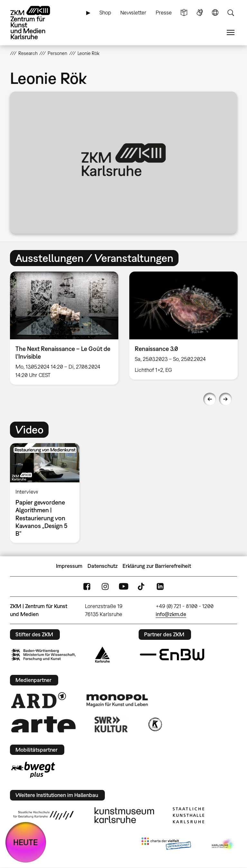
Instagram (105, 586)
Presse (164, 13)
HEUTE (26, 842)
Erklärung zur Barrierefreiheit (157, 566)
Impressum (69, 566)
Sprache (215, 13)
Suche (231, 13)
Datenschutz (103, 566)
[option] (64, 328)
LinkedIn (160, 586)
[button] (124, 163)
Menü (231, 33)
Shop (105, 13)
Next (225, 399)
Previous (210, 399)
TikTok (142, 586)
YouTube (123, 586)
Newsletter (133, 13)
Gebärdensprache (200, 13)
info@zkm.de (171, 614)
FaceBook (87, 586)
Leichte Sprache (184, 13)
